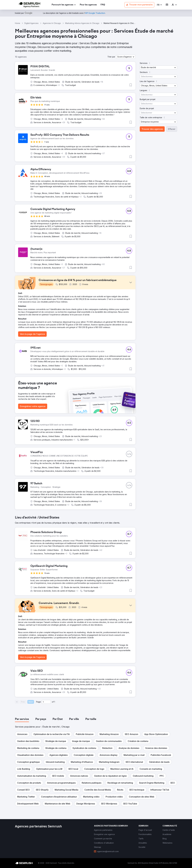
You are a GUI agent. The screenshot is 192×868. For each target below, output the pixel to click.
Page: (39, 702)
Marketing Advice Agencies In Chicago (82, 23)
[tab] (22, 719)
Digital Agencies (31, 23)
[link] (88, 5)
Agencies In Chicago (52, 23)
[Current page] (46, 702)
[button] (160, 5)
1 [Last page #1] (55, 702)
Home (18, 23)
